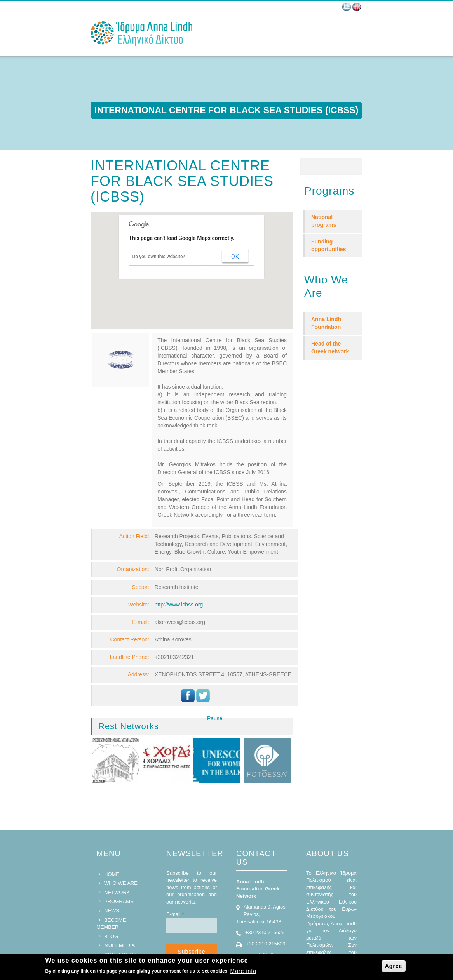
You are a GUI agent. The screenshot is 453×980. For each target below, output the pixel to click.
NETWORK (117, 867)
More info (243, 971)
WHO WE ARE (121, 857)
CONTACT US (120, 929)
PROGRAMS (119, 876)
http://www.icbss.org (179, 605)
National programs (324, 221)
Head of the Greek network (330, 348)
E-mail (175, 889)
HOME (112, 849)
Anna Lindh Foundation (326, 323)
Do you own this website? (159, 257)
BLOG (111, 911)
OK (235, 257)
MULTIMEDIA (119, 920)
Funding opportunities (328, 245)
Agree (394, 966)
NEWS (112, 885)
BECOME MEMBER (111, 898)
